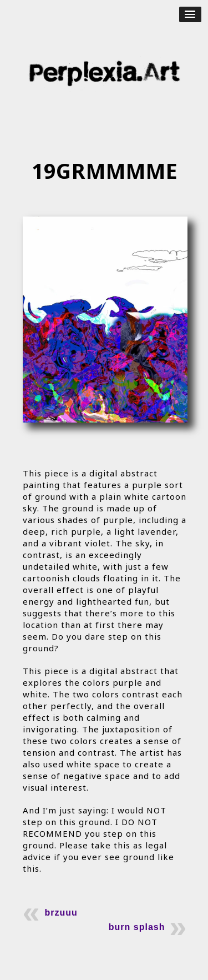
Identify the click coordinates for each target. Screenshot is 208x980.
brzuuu (61, 913)
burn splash (137, 927)
